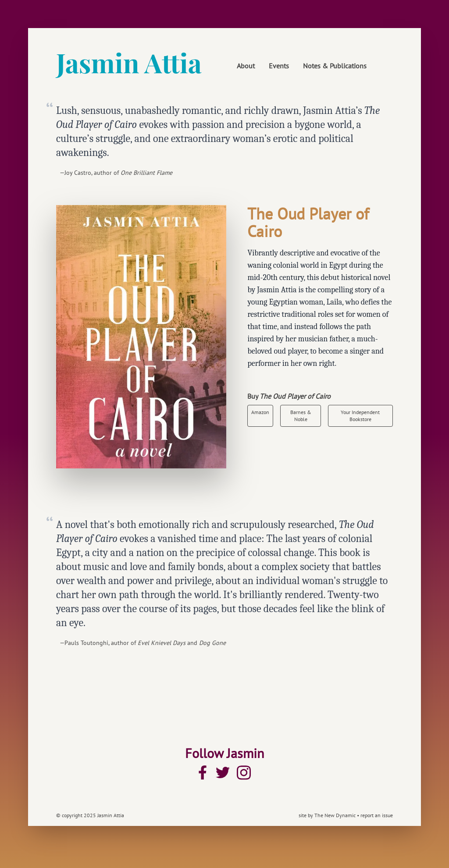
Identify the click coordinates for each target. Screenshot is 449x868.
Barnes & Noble (301, 416)
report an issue (377, 815)
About (246, 66)
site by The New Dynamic (328, 815)
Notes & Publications (335, 66)
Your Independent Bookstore (360, 416)
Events (279, 66)
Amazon (260, 412)
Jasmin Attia (129, 62)
